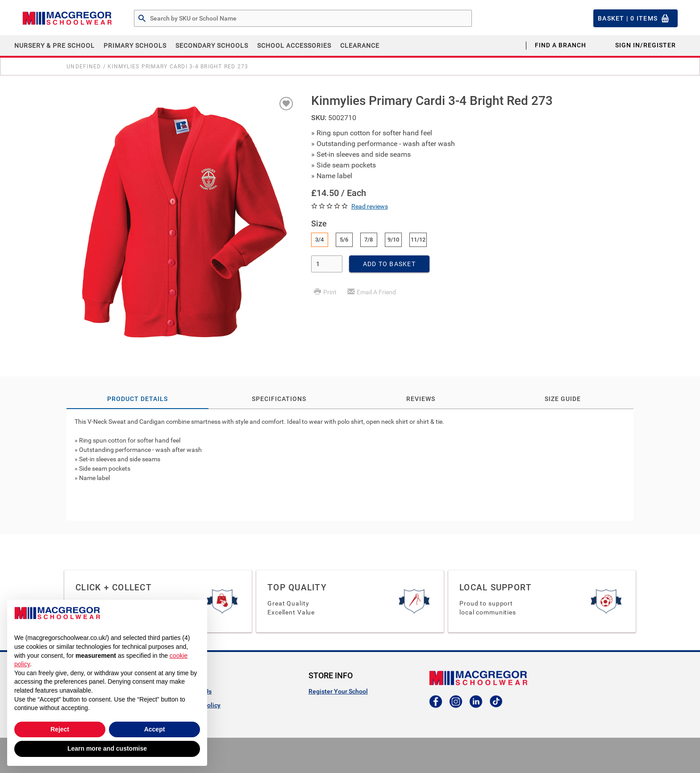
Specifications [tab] (279, 399)
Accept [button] (155, 729)
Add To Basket (389, 264)
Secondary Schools (212, 46)
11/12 (418, 240)
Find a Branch (560, 45)
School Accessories (294, 46)
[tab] (350, 465)
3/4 (319, 240)
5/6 (344, 240)
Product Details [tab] (137, 399)
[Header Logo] (67, 18)
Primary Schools (135, 46)
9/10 (393, 240)
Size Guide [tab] (563, 399)
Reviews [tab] (421, 399)
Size (319, 224)
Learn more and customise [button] (107, 748)
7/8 (369, 240)
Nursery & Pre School (54, 46)
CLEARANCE (360, 46)
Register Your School (338, 691)
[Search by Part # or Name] (142, 19)
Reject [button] (60, 729)
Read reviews (370, 206)
